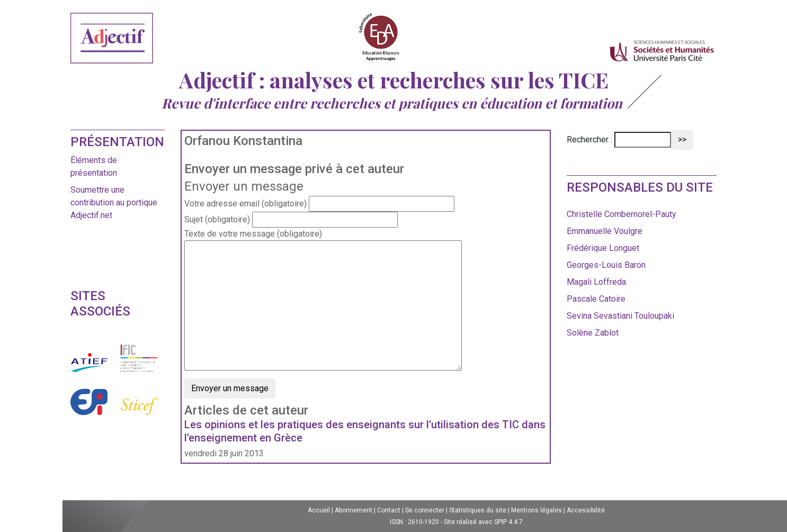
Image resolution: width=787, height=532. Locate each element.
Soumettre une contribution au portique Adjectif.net (114, 202)
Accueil (319, 510)
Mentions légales (536, 510)
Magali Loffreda (596, 282)
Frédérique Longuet (603, 248)
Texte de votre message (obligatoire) (253, 234)
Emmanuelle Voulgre (605, 231)
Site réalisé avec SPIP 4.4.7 (483, 522)
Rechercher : (589, 139)
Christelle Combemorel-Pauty (621, 214)
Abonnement (354, 510)
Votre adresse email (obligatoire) (245, 204)
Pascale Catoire (596, 299)
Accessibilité (586, 510)
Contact (389, 510)
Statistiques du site (478, 510)
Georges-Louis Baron (606, 265)
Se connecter (425, 510)
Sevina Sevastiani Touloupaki (620, 316)
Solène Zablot (593, 333)
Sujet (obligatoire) (217, 219)
